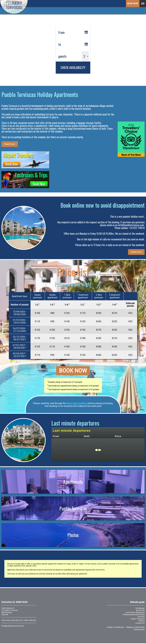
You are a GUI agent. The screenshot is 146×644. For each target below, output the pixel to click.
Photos (73, 535)
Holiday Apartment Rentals (134, 615)
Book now (73, 371)
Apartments (73, 482)
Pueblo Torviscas (73, 508)
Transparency (139, 629)
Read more (10, 144)
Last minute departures (135, 612)
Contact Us (140, 623)
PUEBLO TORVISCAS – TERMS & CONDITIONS (126, 627)
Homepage (140, 608)
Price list (141, 617)
